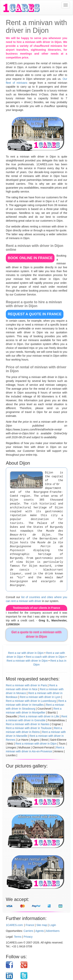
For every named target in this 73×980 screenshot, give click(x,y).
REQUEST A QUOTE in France (35, 314)
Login (53, 925)
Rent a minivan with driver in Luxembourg (31, 701)
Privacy (28, 937)
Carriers (28, 931)
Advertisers (53, 931)
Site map (42, 925)
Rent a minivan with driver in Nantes (28, 724)
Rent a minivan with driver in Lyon (40, 697)
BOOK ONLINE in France (30, 258)
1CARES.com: (15, 925)
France (30, 925)
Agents (40, 931)
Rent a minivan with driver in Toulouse (29, 728)
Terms (18, 937)
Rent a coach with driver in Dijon (45, 657)
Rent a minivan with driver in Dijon (27, 661)
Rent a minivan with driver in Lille (39, 716)
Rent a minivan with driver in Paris (26, 685)
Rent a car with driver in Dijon (26, 653)
